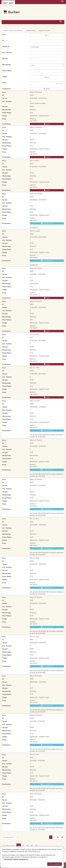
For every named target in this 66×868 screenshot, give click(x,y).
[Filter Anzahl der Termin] (47, 53)
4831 (31, 797)
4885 (32, 404)
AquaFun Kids (31, 30)
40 (23, 845)
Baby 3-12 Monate (36, 92)
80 (32, 845)
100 (36, 845)
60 (27, 845)
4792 (32, 600)
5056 (32, 482)
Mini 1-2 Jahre (34, 160)
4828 (32, 679)
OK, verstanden (55, 864)
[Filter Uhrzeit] (47, 59)
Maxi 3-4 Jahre (35, 231)
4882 (32, 234)
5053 (32, 304)
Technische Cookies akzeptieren (16, 859)
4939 (32, 443)
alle (47, 35)
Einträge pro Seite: (9, 845)
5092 (32, 561)
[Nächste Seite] (58, 837)
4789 (32, 130)
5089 (32, 371)
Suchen (47, 89)
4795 (32, 718)
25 (18, 837)
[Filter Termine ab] (47, 47)
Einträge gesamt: (9, 837)
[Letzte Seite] (62, 837)
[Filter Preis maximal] (47, 83)
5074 (32, 522)
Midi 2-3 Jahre (35, 368)
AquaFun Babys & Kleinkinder (13, 30)
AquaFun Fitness (44, 30)
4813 (31, 757)
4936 (32, 271)
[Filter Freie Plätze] (47, 71)
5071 (31, 337)
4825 (32, 197)
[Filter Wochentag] (47, 65)
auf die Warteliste (47, 223)
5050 (32, 95)
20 (19, 845)
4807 (32, 164)
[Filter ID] (47, 41)
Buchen (47, 124)
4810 (31, 640)
